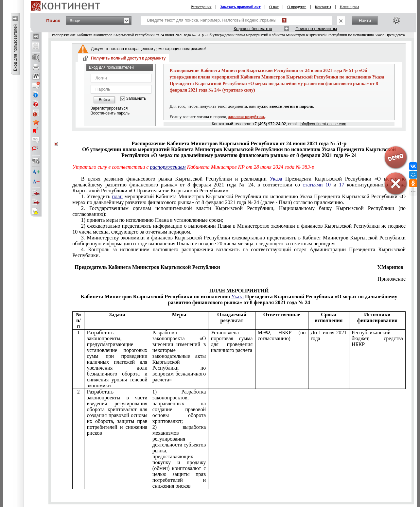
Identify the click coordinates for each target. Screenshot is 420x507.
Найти (365, 20)
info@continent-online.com (323, 124)
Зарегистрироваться (109, 108)
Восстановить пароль (110, 113)
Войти (104, 100)
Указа (276, 179)
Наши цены (350, 7)
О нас (274, 7)
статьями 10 (317, 185)
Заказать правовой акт (240, 7)
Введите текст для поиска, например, (212, 20)
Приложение (392, 279)
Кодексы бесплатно (253, 29)
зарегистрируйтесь (247, 117)
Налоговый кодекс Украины (249, 20)
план (117, 196)
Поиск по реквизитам (316, 29)
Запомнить (136, 99)
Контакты (323, 7)
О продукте (297, 7)
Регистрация (201, 7)
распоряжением (168, 167)
